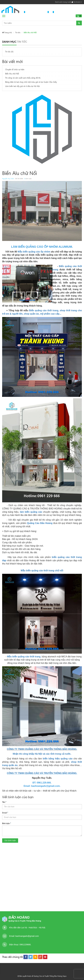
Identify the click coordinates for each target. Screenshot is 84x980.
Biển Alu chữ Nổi (12, 74)
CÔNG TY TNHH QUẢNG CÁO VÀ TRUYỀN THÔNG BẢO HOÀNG (42, 749)
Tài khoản (77, 2)
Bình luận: (7, 823)
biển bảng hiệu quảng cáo (58, 759)
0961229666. (25, 945)
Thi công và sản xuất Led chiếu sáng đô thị (23, 78)
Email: (5, 813)
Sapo (65, 976)
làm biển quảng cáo (31, 512)
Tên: (4, 802)
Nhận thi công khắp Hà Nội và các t (32, 754)
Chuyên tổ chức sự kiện (15, 70)
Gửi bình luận (10, 840)
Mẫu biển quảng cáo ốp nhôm (34, 252)
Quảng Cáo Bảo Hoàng (40, 523)
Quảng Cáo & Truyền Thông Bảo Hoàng (25, 921)
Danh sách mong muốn (63, 2)
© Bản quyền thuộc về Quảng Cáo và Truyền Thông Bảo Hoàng (40, 976)
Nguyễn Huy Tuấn (8, 179)
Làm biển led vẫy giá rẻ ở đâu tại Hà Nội (22, 86)
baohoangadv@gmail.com (27, 936)
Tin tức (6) (9, 52)
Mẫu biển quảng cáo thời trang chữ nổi (42, 571)
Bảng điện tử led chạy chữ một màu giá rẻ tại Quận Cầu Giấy (31, 82)
